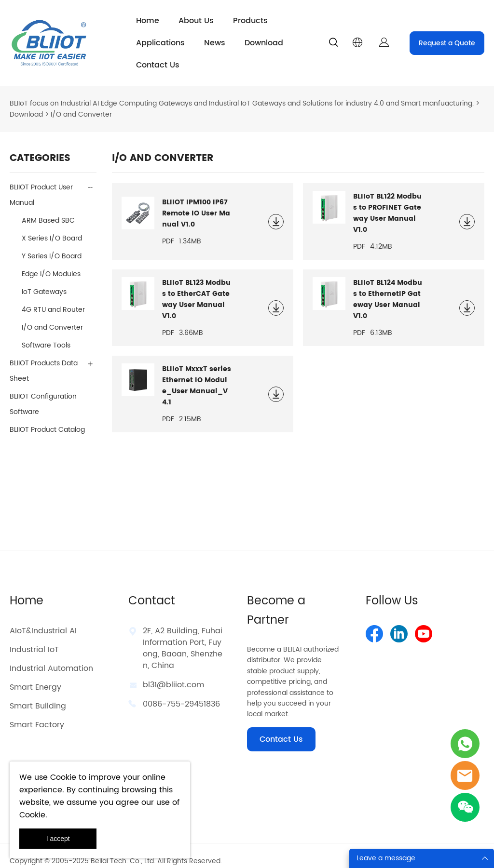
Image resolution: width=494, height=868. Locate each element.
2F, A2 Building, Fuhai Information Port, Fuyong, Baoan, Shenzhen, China (183, 638)
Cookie (63, 777)
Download (264, 43)
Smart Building (38, 695)
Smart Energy (35, 677)
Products (250, 21)
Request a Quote (447, 43)
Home (148, 21)
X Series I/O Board (52, 228)
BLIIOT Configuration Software (43, 394)
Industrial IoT (34, 639)
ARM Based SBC (48, 210)
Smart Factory (37, 714)
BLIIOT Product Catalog (47, 419)
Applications (160, 43)
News (215, 43)
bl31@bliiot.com (173, 674)
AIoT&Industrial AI (43, 620)
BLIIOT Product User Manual (41, 184)
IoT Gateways (44, 281)
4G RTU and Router (53, 299)
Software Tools (46, 335)
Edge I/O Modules (51, 263)
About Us (196, 21)
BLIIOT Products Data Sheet (44, 360)
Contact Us (158, 65)
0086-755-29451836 (181, 694)
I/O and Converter (52, 317)
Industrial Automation (51, 658)
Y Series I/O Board (52, 246)
